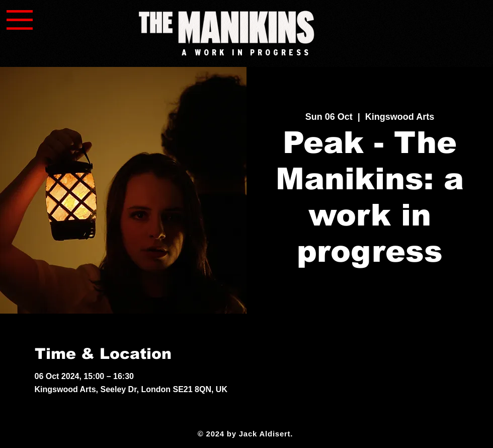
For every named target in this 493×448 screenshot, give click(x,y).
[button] (20, 20)
